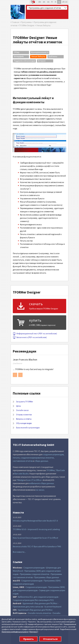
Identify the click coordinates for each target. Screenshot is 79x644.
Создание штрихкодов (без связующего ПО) (33, 600)
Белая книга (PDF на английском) (30, 337)
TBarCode (60, 470)
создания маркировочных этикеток (37, 458)
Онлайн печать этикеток (39, 613)
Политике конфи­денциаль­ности (15, 632)
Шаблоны (53, 56)
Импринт (33, 632)
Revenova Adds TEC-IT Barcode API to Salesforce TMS (37, 546)
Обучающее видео (24, 423)
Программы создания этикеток (35, 574)
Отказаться (50, 639)
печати (16, 458)
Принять (28, 639)
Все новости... (19, 552)
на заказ (40, 490)
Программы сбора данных (47, 577)
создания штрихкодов (53, 454)
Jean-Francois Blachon (25, 360)
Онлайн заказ (22, 410)
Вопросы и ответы (24, 419)
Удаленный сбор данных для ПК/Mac (40, 603)
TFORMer (51, 470)
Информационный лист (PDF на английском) (35, 334)
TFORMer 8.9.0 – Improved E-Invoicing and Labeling (36, 529)
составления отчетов (23, 461)
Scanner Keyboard (53, 607)
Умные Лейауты (38, 56)
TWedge (20, 480)
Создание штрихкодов (34, 568)
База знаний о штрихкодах (28, 428)
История (42, 61)
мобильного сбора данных (41, 483)
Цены (18, 406)
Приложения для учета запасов (28, 607)
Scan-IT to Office (34, 480)
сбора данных (41, 461)
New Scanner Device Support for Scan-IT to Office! (35, 538)
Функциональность (40, 52)
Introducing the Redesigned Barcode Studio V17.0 (35, 521)
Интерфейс (19, 56)
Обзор (17, 52)
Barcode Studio (21, 474)
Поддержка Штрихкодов (24, 61)
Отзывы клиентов (24, 415)
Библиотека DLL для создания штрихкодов (38, 597)
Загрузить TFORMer (25, 402)
